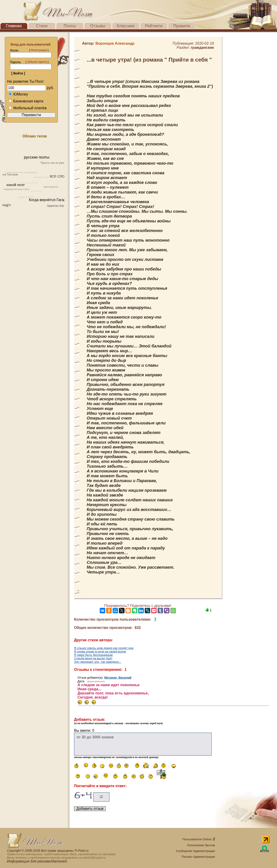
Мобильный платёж (28, 108)
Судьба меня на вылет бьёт (93, 658)
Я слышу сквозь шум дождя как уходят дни (104, 648)
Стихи (42, 26)
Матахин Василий (118, 678)
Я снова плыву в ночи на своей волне (100, 651)
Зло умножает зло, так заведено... (98, 662)
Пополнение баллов (201, 845)
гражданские (202, 48)
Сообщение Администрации (195, 851)
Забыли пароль (37, 62)
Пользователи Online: (199, 839)
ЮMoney (18, 94)
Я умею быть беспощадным (93, 655)
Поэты (70, 26)
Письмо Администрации (198, 857)
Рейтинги (154, 26)
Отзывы (98, 26)
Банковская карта (26, 101)
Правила (181, 26)
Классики (126, 26)
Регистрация (39, 50)
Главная (14, 26)
